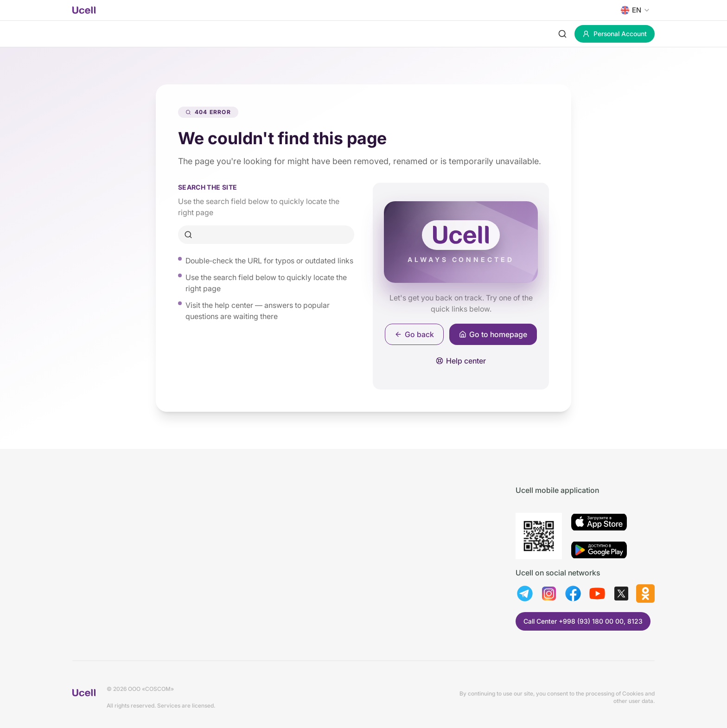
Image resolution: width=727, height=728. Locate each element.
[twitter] (621, 594)
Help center (461, 361)
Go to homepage (493, 334)
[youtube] (597, 594)
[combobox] (633, 10)
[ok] (645, 594)
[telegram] (525, 594)
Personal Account (615, 34)
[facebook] (573, 594)
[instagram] (549, 594)
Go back (414, 334)
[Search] (562, 34)
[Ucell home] (84, 10)
